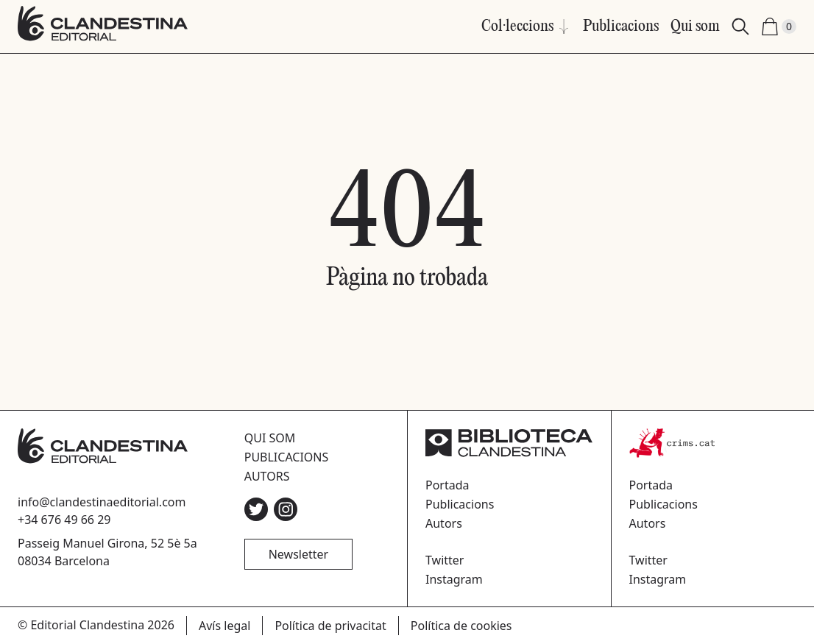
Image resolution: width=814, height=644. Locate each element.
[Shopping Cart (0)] (779, 26)
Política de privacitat (330, 626)
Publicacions (621, 26)
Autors (267, 476)
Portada (447, 485)
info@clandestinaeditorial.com (102, 502)
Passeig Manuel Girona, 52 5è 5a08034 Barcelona (107, 552)
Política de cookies (461, 626)
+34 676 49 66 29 (64, 520)
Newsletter (298, 554)
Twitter (445, 560)
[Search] (740, 26)
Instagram (454, 579)
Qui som (695, 26)
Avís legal (224, 626)
